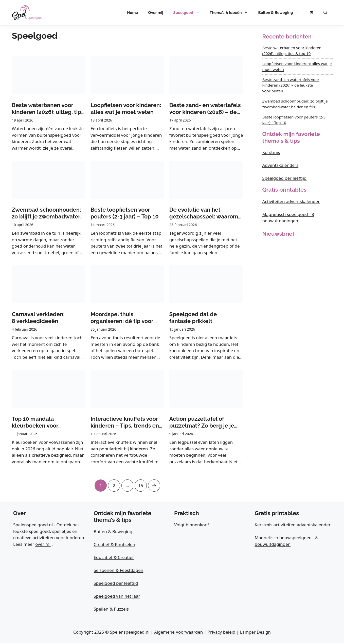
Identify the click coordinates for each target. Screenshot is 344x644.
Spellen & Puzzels (111, 609)
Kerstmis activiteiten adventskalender (293, 525)
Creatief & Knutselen (115, 545)
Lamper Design (255, 632)
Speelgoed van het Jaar (117, 597)
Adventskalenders (280, 165)
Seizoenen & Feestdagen (119, 571)
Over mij (156, 13)
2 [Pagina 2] (113, 484)
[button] (325, 13)
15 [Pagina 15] (141, 484)
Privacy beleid (222, 632)
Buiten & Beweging (281, 13)
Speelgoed (189, 13)
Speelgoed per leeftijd (285, 178)
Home (132, 13)
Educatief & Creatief (114, 558)
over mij (43, 545)
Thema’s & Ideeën (231, 13)
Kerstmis (271, 152)
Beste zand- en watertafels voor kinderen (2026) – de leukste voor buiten (291, 85)
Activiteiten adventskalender (291, 201)
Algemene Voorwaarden (178, 632)
